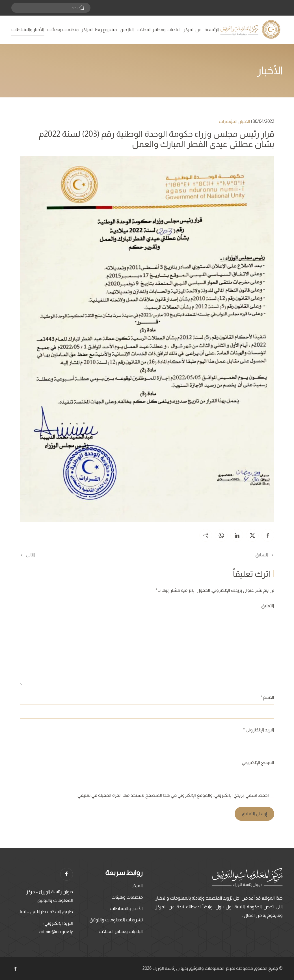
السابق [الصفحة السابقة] (264, 555)
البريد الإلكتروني (259, 730)
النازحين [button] (127, 30)
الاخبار (245, 121)
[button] (16, 969)
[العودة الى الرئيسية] (251, 30)
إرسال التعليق (254, 814)
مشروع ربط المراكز (99, 30)
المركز (137, 886)
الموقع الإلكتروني (258, 762)
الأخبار (270, 71)
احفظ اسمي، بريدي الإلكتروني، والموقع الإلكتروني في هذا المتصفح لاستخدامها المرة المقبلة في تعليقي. (175, 795)
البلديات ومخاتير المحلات (159, 30)
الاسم (267, 697)
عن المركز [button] (193, 30)
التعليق (268, 606)
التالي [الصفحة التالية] (28, 555)
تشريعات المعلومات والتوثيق (116, 920)
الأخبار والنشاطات (28, 30)
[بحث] (51, 8)
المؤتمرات (228, 121)
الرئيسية (212, 30)
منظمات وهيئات (63, 30)
